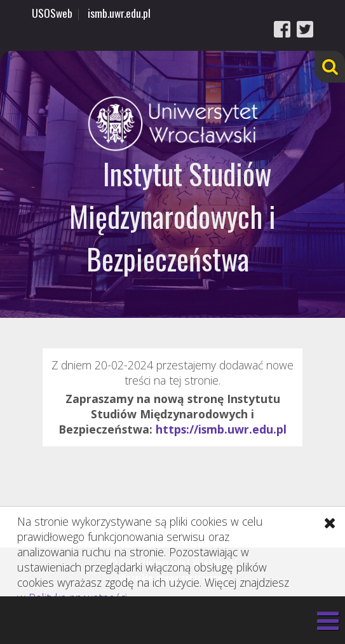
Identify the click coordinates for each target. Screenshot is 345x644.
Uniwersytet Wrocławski (172, 124)
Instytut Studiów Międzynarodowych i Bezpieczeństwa (172, 216)
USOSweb (52, 13)
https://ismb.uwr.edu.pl (221, 429)
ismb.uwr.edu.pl (119, 13)
